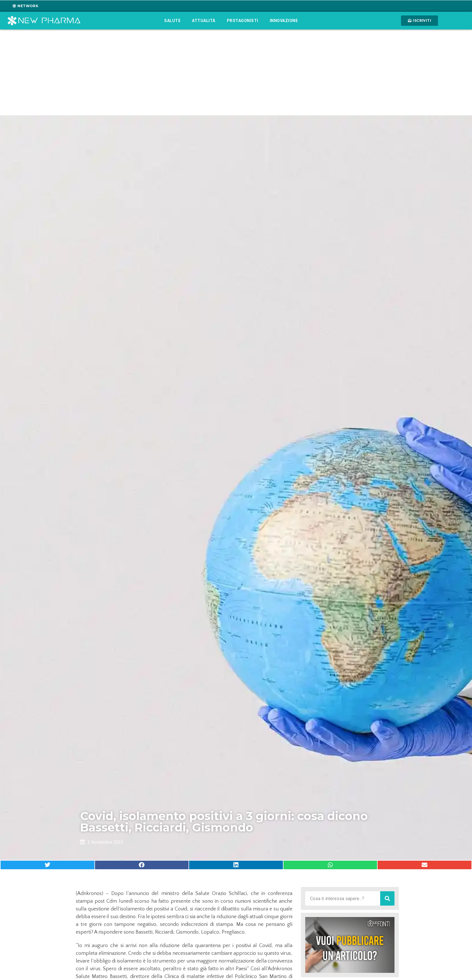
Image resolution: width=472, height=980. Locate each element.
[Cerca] (387, 898)
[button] (47, 865)
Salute (172, 21)
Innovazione (284, 21)
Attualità (204, 21)
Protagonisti (243, 21)
